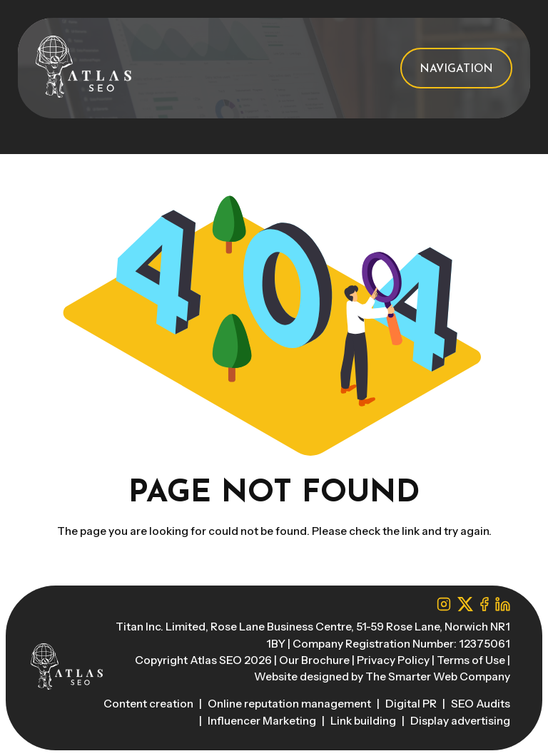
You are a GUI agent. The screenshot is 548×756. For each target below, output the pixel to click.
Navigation (456, 69)
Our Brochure (314, 660)
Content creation (149, 704)
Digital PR (412, 704)
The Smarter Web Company (438, 676)
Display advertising (460, 721)
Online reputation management (290, 704)
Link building (364, 721)
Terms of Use (471, 660)
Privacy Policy (393, 660)
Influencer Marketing (263, 721)
